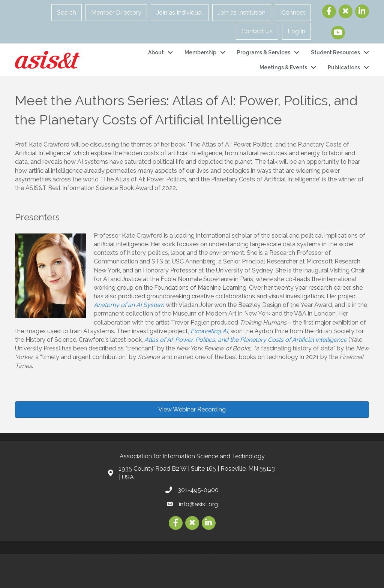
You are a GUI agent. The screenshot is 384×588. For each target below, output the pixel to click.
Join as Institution (242, 13)
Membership (200, 52)
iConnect (293, 13)
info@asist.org (198, 504)
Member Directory (116, 13)
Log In (296, 31)
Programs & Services (264, 52)
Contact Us (257, 31)
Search (67, 13)
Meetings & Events (283, 67)
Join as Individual (180, 13)
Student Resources (335, 52)
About (156, 52)
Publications (344, 67)
